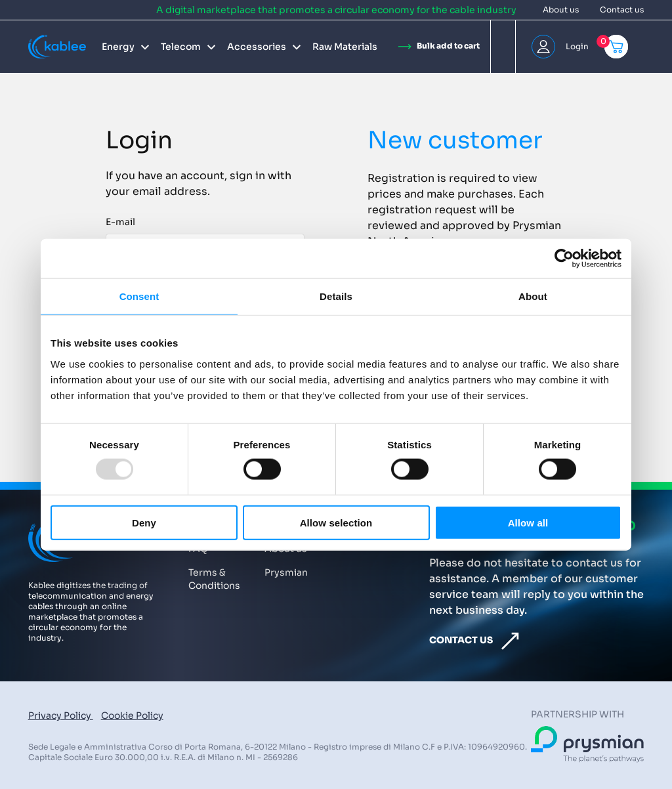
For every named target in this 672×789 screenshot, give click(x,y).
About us (561, 10)
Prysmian (286, 572)
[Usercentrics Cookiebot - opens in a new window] (564, 259)
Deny (144, 522)
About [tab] (533, 296)
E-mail (120, 222)
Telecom (181, 47)
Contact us (622, 10)
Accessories (257, 47)
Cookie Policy (132, 715)
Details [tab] (336, 296)
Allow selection (336, 522)
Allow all (528, 522)
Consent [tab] (139, 296)
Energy (118, 47)
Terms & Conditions (214, 579)
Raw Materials (345, 47)
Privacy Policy (61, 715)
